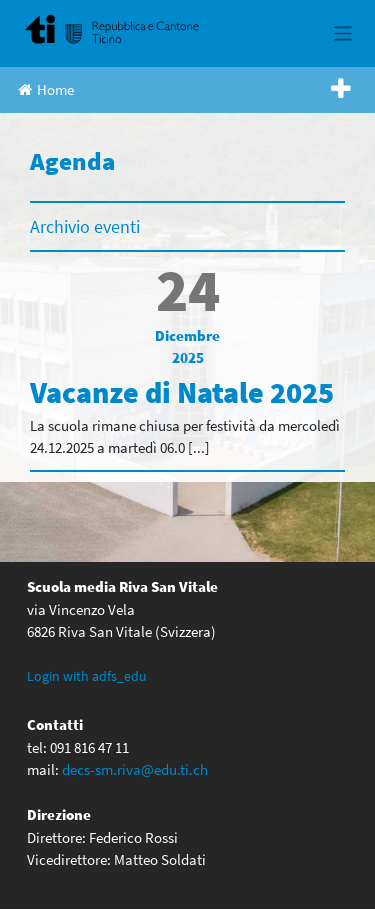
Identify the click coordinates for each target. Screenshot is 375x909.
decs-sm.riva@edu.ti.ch (135, 769)
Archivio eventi (85, 226)
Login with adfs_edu (87, 676)
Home (46, 89)
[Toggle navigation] (343, 33)
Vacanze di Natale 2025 (182, 392)
